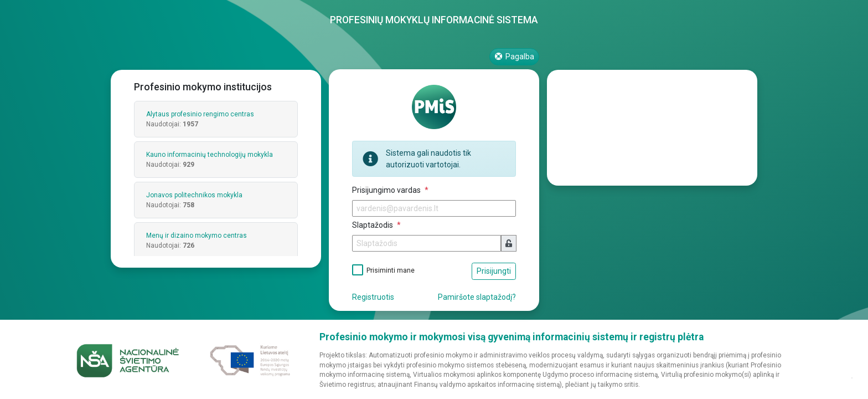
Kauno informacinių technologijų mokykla (210, 155)
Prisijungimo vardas (387, 190)
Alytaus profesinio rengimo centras (200, 114)
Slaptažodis (373, 225)
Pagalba (515, 57)
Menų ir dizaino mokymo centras (197, 236)
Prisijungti (494, 271)
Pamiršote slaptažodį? (477, 297)
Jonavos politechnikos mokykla (194, 195)
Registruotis (373, 297)
